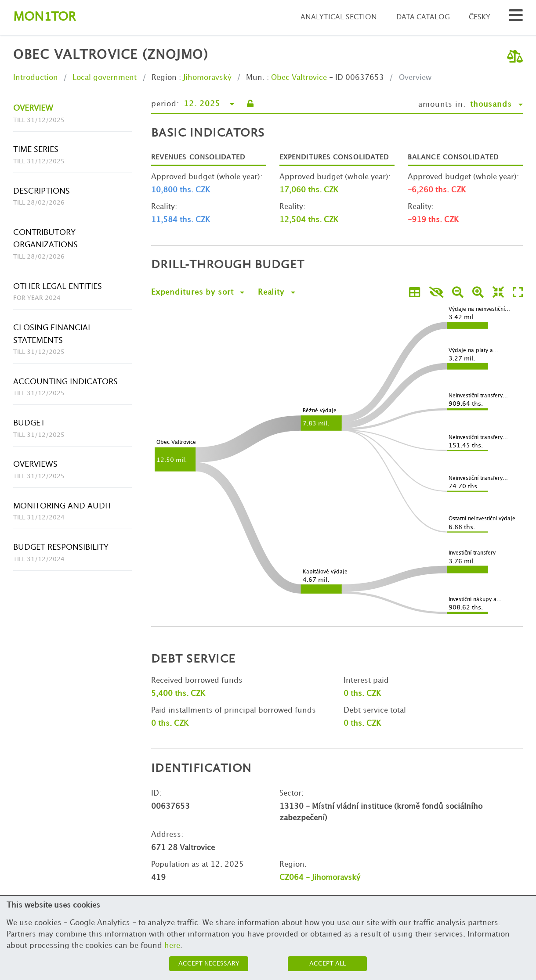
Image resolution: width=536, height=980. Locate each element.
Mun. (255, 78)
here (172, 946)
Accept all (328, 964)
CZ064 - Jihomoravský (320, 878)
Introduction (36, 78)
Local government (105, 78)
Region (164, 78)
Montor (44, 17)
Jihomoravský (207, 78)
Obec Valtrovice (299, 78)
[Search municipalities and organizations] (516, 18)
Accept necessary (209, 964)
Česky (480, 17)
